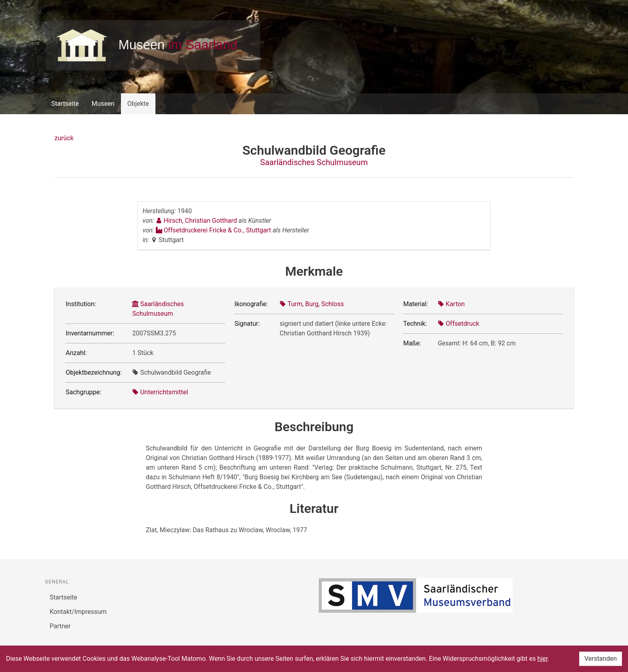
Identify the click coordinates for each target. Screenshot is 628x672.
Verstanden (601, 659)
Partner (60, 626)
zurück (64, 138)
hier (543, 659)
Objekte (138, 104)
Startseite (65, 104)
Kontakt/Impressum (78, 612)
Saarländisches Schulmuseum (314, 162)
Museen (103, 104)
